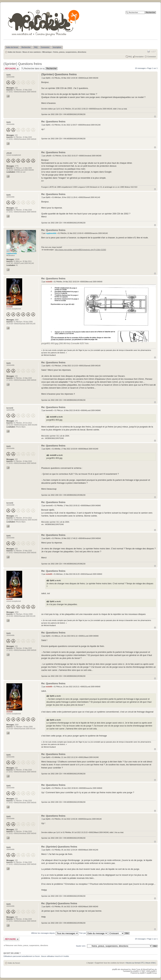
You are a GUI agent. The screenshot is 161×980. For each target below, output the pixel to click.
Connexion (152, 57)
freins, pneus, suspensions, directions (70, 52)
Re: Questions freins (53, 121)
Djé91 (48, 78)
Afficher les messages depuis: (55, 933)
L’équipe (90, 963)
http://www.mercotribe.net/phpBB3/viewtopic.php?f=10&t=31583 (80, 250)
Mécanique (47, 52)
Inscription (139, 57)
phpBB (142, 973)
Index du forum (14, 52)
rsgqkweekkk (51, 233)
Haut (155, 117)
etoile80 (49, 282)
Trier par (93, 933)
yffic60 (49, 156)
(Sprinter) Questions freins (23, 64)
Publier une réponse (11, 68)
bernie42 (49, 410)
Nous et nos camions (32, 52)
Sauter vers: (81, 946)
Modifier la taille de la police (154, 51)
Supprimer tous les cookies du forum (110, 963)
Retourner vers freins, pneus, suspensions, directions (27, 945)
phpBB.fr (136, 971)
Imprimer (149, 51)
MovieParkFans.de (150, 969)
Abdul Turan (136, 969)
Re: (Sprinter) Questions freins (59, 847)
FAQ (130, 57)
